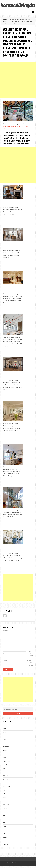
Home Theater (6, 789)
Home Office (6, 785)
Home (5, 20)
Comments (6, 631)
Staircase (5, 839)
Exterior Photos (6, 763)
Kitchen (4, 796)
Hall (4, 774)
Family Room (6, 767)
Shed (4, 832)
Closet (4, 742)
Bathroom (5, 734)
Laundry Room (6, 807)
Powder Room (6, 828)
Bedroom (5, 738)
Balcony (5, 727)
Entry (4, 756)
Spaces (4, 836)
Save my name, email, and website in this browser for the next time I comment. (30, 659)
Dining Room (6, 752)
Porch (4, 825)
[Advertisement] (18, 80)
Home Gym (5, 781)
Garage (4, 771)
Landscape (5, 799)
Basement (5, 731)
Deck (4, 745)
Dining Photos (6, 749)
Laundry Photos (6, 803)
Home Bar (5, 778)
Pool (4, 821)
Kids (4, 792)
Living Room (6, 810)
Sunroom (5, 843)
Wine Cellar (5, 847)
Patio (4, 818)
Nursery (4, 814)
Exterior (4, 760)
